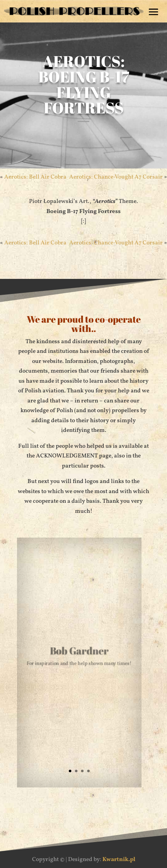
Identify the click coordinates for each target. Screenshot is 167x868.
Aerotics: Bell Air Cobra (35, 177)
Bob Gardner (79, 651)
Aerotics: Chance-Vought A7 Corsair (116, 177)
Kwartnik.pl (119, 860)
